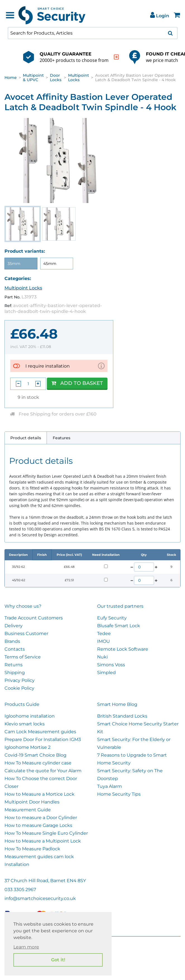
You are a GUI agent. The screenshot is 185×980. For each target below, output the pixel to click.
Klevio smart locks (25, 724)
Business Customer (26, 633)
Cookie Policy (19, 688)
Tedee (104, 633)
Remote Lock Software (123, 649)
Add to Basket (77, 383)
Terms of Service (23, 657)
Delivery (14, 626)
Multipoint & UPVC (33, 78)
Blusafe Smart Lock (119, 626)
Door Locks (56, 78)
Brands (12, 641)
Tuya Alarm (110, 786)
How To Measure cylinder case (38, 763)
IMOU (104, 641)
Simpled (106, 673)
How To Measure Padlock (32, 849)
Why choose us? (23, 606)
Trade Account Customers (34, 618)
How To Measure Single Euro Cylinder (46, 833)
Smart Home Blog (117, 704)
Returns (14, 665)
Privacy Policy (20, 680)
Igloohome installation (30, 716)
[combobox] (93, 33)
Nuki (102, 657)
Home (11, 78)
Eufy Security (112, 618)
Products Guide (22, 704)
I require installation (48, 366)
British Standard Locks (122, 716)
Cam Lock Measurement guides (40, 732)
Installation (17, 864)
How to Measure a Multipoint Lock (43, 841)
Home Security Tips (119, 794)
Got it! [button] (58, 960)
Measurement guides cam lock (39, 857)
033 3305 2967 (20, 890)
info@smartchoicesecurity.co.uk (40, 898)
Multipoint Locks (79, 78)
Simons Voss (111, 665)
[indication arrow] (116, 57)
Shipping (15, 673)
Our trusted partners (120, 606)
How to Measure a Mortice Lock (39, 794)
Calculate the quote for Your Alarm (43, 771)
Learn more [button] (26, 947)
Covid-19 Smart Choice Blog (35, 755)
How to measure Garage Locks (38, 825)
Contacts (15, 649)
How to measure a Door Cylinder (41, 818)
